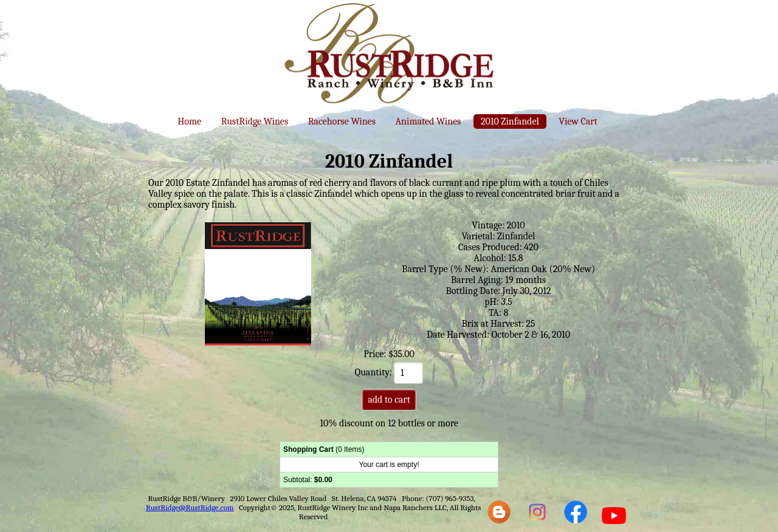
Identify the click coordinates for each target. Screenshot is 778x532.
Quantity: (389, 372)
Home (189, 121)
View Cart (578, 121)
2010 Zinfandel (510, 121)
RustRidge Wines (255, 121)
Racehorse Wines (342, 121)
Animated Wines (428, 121)
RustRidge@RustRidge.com (190, 507)
